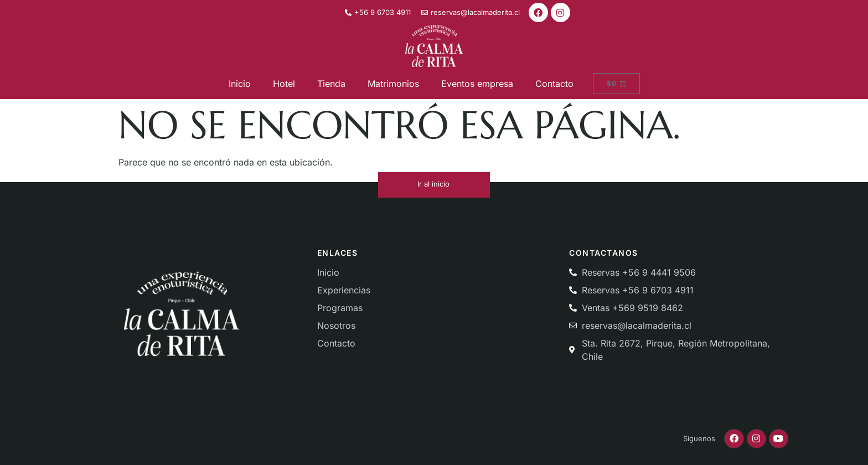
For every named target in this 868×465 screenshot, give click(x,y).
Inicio (240, 84)
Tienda (331, 84)
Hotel (284, 84)
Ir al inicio (433, 184)
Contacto (554, 84)
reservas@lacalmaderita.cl (637, 325)
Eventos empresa (477, 84)
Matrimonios (393, 84)
